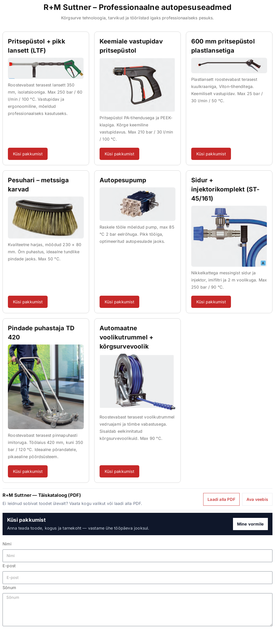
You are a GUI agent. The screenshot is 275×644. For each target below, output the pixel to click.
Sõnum (9, 588)
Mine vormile (250, 524)
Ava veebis (257, 499)
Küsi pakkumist (28, 154)
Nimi (7, 544)
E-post (9, 566)
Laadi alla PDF (221, 499)
